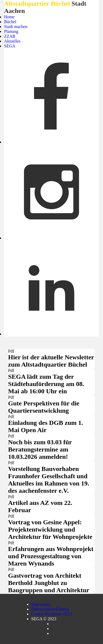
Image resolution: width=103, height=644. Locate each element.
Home (9, 17)
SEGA (10, 46)
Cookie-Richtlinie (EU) (52, 614)
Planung (11, 31)
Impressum (41, 604)
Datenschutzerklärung (50, 609)
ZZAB (10, 36)
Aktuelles (12, 41)
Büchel (10, 22)
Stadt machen (16, 27)
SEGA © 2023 (44, 619)
